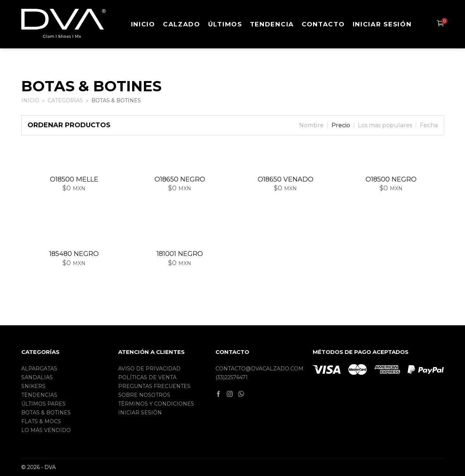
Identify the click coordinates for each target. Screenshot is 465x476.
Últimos (225, 24)
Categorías (65, 100)
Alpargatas (39, 369)
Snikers (33, 386)
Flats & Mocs (41, 421)
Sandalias (37, 377)
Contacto (323, 24)
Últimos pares (43, 404)
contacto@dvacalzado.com (259, 369)
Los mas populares (385, 125)
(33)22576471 (232, 377)
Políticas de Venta (147, 377)
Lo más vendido (46, 430)
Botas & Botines (46, 413)
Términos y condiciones (156, 404)
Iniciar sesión (382, 24)
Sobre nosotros (144, 395)
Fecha (429, 125)
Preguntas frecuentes (154, 386)
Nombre (311, 125)
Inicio (143, 24)
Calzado (182, 24)
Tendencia (272, 24)
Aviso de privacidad (149, 369)
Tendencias (39, 395)
